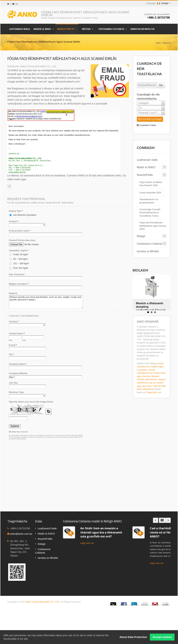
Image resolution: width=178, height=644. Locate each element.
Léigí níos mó (87, 543)
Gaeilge (163, 3)
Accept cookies (162, 637)
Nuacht (167, 43)
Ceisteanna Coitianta (113, 29)
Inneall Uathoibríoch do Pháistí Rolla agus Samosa (151, 373)
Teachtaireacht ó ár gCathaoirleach (149, 201)
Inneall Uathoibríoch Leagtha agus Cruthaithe (150, 367)
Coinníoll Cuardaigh (150, 119)
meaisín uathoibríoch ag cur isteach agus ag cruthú (151, 383)
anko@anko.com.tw (21, 534)
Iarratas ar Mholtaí (142, 29)
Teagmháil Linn (154, 392)
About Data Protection (133, 637)
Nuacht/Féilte (67, 29)
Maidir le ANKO (44, 29)
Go (161, 85)
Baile (158, 43)
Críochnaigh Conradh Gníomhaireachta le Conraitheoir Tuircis (150, 213)
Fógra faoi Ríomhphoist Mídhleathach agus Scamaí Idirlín (153, 226)
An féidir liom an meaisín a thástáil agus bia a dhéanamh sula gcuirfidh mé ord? (101, 532)
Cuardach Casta (146, 125)
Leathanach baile (20, 29)
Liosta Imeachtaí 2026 (150, 193)
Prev (156, 520)
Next (168, 520)
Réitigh (88, 29)
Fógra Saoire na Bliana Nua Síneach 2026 (151, 184)
